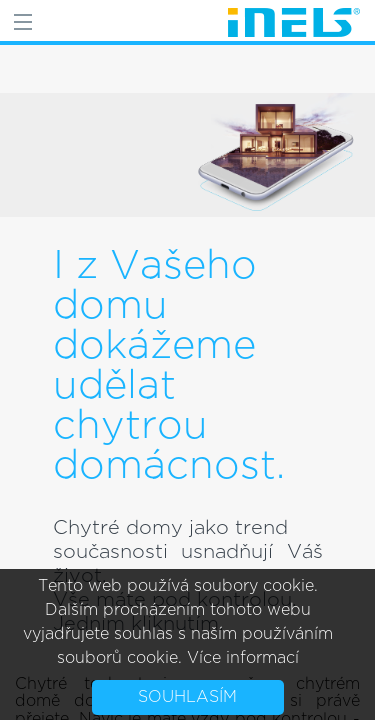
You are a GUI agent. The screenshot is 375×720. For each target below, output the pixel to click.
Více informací (243, 658)
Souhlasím (187, 697)
